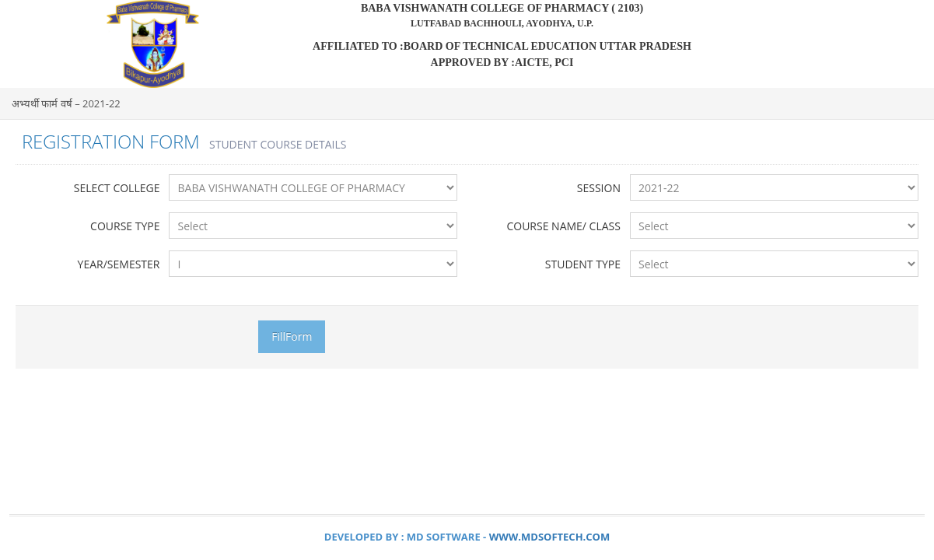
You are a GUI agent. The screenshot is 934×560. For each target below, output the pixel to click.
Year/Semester (119, 264)
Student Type (583, 264)
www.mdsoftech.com (550, 537)
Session (599, 188)
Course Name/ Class (563, 226)
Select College (117, 188)
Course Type (125, 226)
